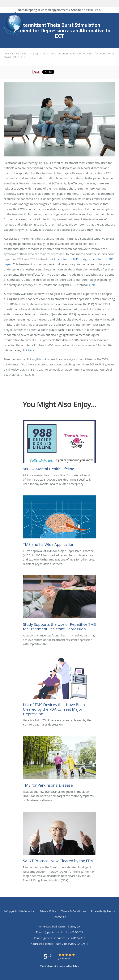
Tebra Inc (29, 911)
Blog (35, 53)
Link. (92, 285)
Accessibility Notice (103, 911)
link (44, 359)
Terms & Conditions (74, 911)
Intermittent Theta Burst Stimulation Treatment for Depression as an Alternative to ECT (59, 55)
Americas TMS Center (16, 53)
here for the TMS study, (72, 259)
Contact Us (60, 917)
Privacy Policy (48, 911)
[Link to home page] (42, 24)
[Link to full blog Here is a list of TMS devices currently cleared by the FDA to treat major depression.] (59, 687)
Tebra (76, 966)
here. (32, 350)
